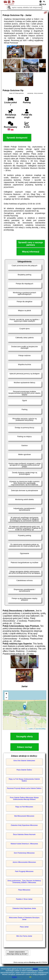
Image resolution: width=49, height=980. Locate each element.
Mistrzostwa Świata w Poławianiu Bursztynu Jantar (24, 919)
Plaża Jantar (24, 927)
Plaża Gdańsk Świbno (24, 770)
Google (35, 969)
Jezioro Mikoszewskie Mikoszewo (24, 862)
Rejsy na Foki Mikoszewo (24, 807)
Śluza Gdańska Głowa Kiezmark (24, 834)
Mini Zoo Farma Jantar (24, 936)
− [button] (6, 698)
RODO (15, 977)
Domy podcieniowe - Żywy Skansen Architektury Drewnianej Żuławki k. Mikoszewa (24, 882)
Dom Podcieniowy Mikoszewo (24, 853)
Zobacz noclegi (25, 747)
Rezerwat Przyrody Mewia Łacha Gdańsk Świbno (24, 788)
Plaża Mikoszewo (24, 890)
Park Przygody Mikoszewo (24, 871)
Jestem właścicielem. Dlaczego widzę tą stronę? (17, 953)
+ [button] (6, 694)
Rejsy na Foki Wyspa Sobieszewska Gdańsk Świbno (24, 780)
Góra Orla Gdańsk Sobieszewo (24, 761)
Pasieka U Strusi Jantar (24, 899)
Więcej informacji (31, 252)
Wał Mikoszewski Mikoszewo (24, 816)
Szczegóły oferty (24, 737)
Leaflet (31, 729)
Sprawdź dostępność (17, 138)
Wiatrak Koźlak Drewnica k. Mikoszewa (24, 844)
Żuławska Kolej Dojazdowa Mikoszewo (24, 825)
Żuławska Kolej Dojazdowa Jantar (24, 908)
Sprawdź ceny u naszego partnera (31, 244)
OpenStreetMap (41, 729)
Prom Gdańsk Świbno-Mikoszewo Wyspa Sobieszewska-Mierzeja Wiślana (24, 798)
